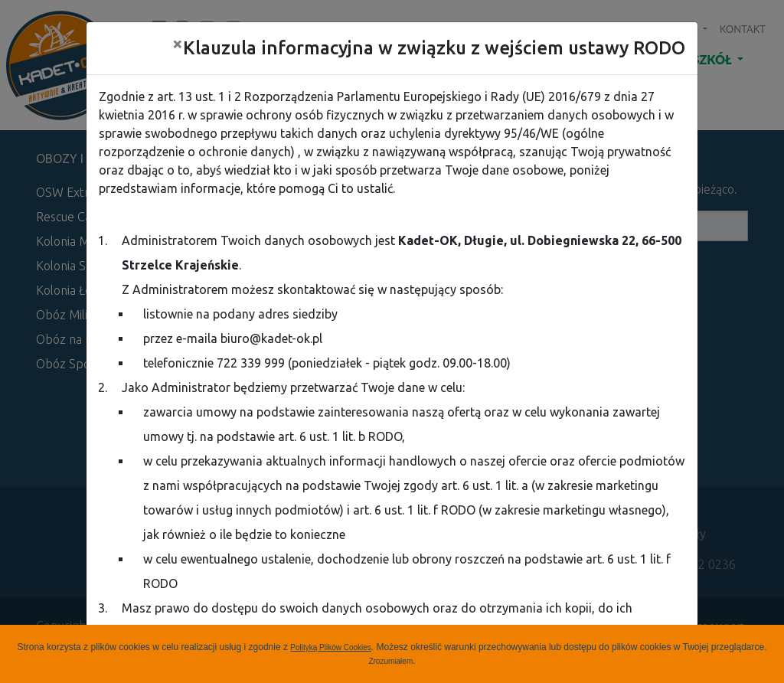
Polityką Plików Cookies (331, 647)
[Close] (178, 44)
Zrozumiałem (390, 661)
